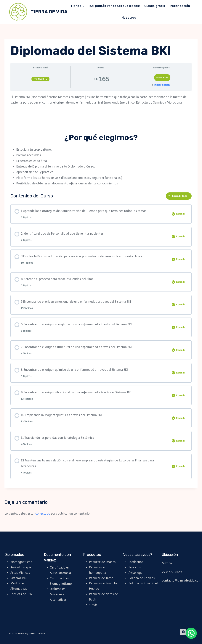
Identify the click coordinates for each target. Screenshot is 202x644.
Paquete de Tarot (101, 578)
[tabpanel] (101, 140)
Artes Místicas (20, 573)
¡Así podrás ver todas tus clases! (114, 6)
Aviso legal (136, 573)
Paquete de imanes (102, 562)
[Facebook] (183, 632)
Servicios (135, 567)
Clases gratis (155, 6)
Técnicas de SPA (21, 594)
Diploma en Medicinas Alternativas (58, 594)
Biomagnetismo (21, 562)
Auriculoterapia (21, 567)
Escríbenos (136, 562)
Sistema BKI (19, 578)
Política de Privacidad (143, 583)
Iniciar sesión (180, 6)
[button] (191, 633)
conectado (43, 514)
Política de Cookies (142, 578)
